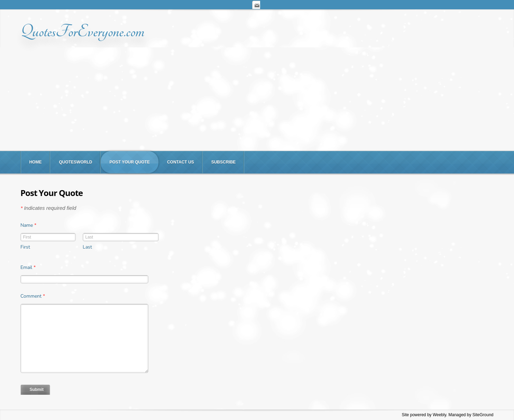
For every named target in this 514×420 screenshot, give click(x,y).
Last (87, 247)
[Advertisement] (257, 99)
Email (28, 267)
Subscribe (224, 162)
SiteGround (483, 415)
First (25, 247)
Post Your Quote (129, 162)
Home (35, 162)
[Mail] (256, 5)
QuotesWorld (75, 162)
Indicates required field (48, 208)
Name (28, 225)
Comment (33, 296)
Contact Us (181, 162)
